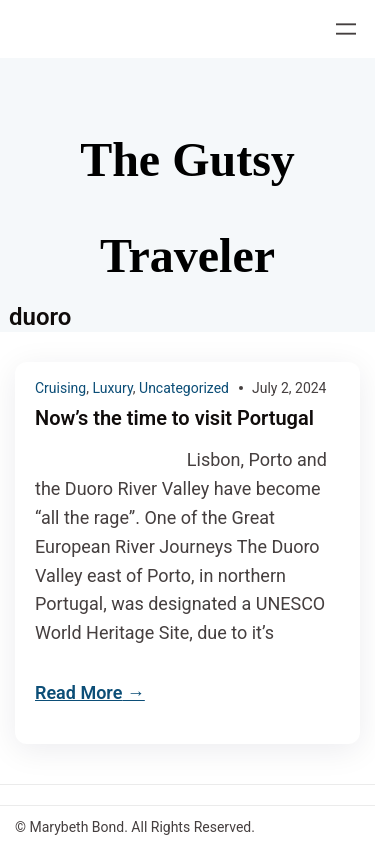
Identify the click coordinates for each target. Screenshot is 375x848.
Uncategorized (184, 388)
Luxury (112, 388)
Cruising (60, 388)
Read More (78, 692)
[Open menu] (346, 29)
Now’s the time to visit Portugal (174, 418)
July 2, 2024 (289, 388)
